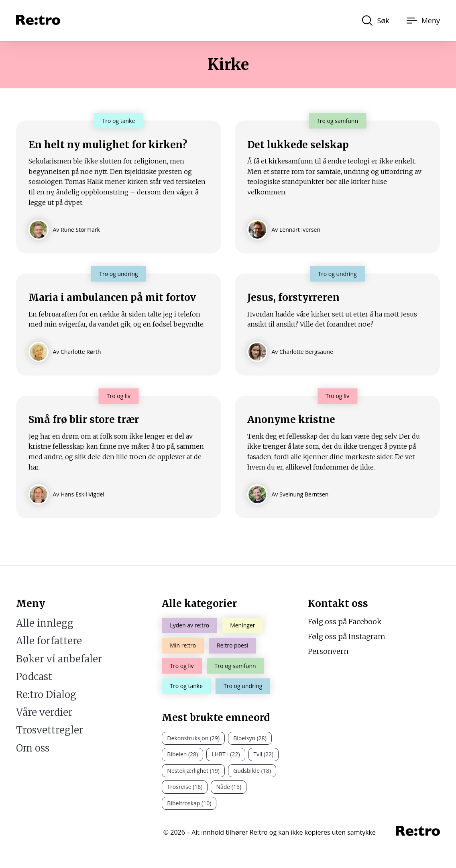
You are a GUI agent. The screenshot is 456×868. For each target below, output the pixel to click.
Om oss (33, 748)
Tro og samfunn (235, 666)
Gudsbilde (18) (252, 771)
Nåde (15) (229, 787)
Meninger (242, 625)
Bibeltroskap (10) (189, 803)
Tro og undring (243, 686)
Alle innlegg (45, 623)
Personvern (328, 651)
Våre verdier (44, 712)
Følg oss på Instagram (347, 636)
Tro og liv (182, 666)
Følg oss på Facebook (345, 622)
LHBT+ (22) (226, 755)
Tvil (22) (264, 755)
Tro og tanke (186, 686)
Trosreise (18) (185, 787)
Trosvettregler (50, 730)
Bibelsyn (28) (250, 738)
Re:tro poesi (232, 646)
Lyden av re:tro (189, 625)
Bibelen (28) (182, 755)
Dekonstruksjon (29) (193, 738)
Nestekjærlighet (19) (193, 771)
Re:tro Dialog (46, 695)
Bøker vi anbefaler (59, 659)
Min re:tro (183, 646)
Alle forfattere (49, 641)
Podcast (34, 677)
